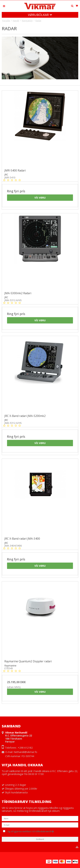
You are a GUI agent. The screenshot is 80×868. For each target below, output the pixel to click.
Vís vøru (40, 198)
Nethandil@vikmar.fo (25, 752)
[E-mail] (40, 825)
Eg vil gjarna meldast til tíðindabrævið (38, 831)
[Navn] (40, 818)
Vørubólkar (40, 15)
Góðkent (40, 839)
